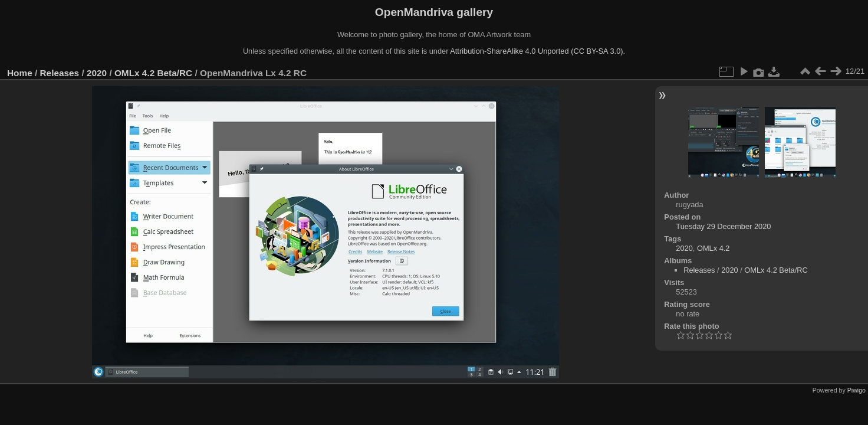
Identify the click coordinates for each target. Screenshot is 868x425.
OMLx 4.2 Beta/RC (153, 73)
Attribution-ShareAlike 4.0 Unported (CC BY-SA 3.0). (537, 51)
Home (20, 73)
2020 (97, 73)
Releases (60, 73)
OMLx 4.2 (713, 248)
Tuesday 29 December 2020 (723, 226)
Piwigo (857, 390)
